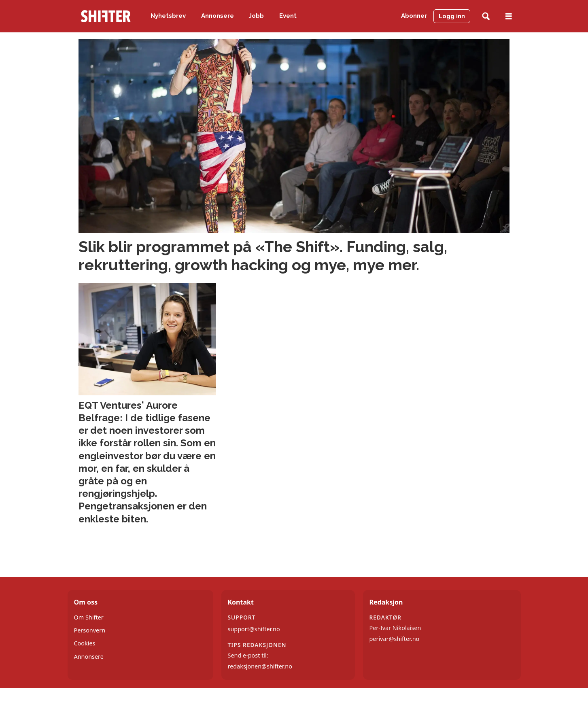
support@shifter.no (254, 629)
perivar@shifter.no (395, 639)
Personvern (90, 630)
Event (288, 16)
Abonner (414, 16)
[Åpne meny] (509, 16)
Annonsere (218, 16)
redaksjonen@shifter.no (260, 666)
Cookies (85, 643)
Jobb (256, 16)
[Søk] (486, 16)
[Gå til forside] (106, 16)
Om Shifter (89, 617)
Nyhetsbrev (168, 16)
